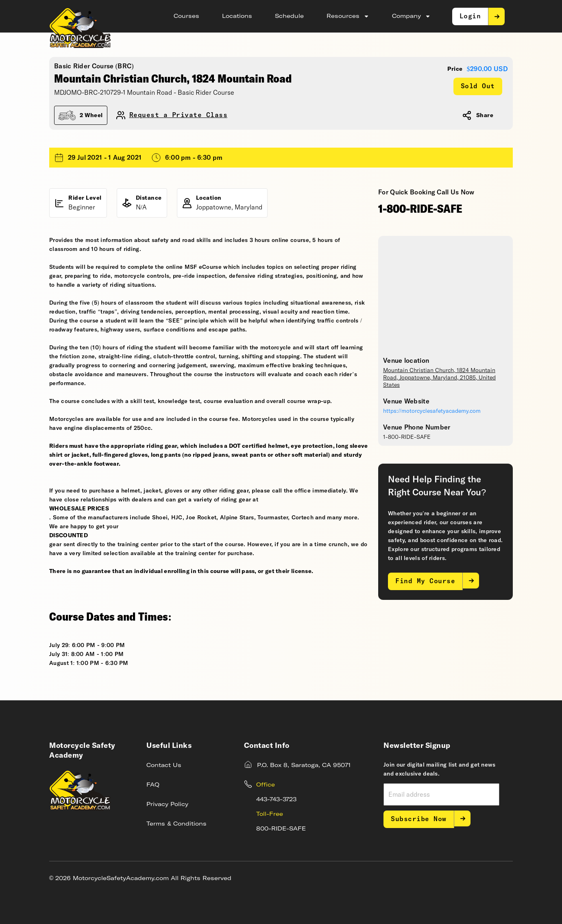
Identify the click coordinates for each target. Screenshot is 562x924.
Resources (348, 16)
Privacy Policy (167, 804)
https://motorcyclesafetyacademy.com (432, 411)
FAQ (153, 785)
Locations (237, 16)
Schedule (289, 16)
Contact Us (164, 765)
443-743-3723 (276, 800)
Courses (186, 16)
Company (411, 16)
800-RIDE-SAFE (281, 829)
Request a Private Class (179, 115)
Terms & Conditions (176, 824)
